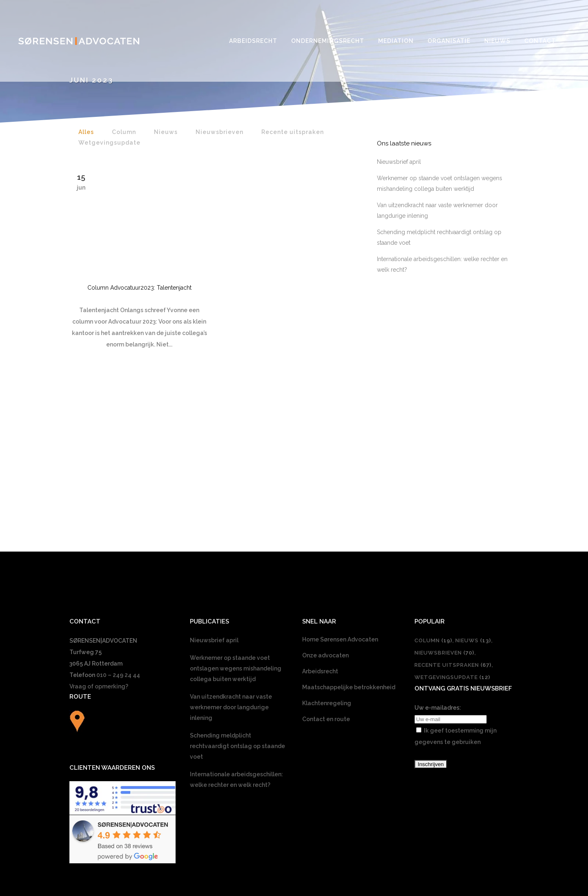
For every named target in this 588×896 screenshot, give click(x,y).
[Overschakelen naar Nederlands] (294, 774)
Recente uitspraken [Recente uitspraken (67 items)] (453, 535)
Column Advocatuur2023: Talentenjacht (139, 288)
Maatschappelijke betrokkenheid (349, 557)
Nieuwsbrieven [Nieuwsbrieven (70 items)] (444, 522)
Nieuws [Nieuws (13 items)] (473, 510)
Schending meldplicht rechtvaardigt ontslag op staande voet (237, 616)
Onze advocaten (325, 525)
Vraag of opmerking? (99, 556)
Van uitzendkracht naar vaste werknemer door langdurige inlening (231, 577)
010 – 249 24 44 (118, 545)
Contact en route (326, 589)
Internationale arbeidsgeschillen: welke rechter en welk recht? (236, 649)
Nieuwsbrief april (399, 162)
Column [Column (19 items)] (433, 510)
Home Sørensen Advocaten (340, 509)
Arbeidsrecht (320, 541)
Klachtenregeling (327, 573)
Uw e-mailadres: (438, 577)
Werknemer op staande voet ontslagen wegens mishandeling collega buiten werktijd (236, 538)
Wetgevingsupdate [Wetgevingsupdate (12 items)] (452, 547)
